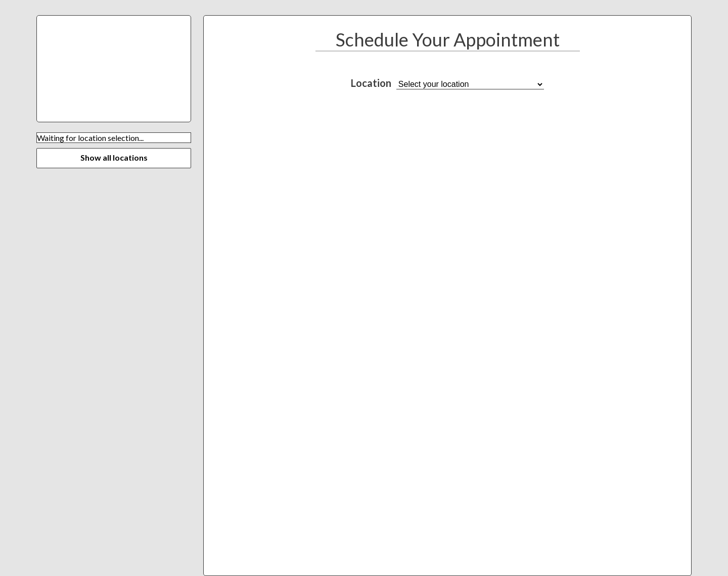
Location (371, 83)
